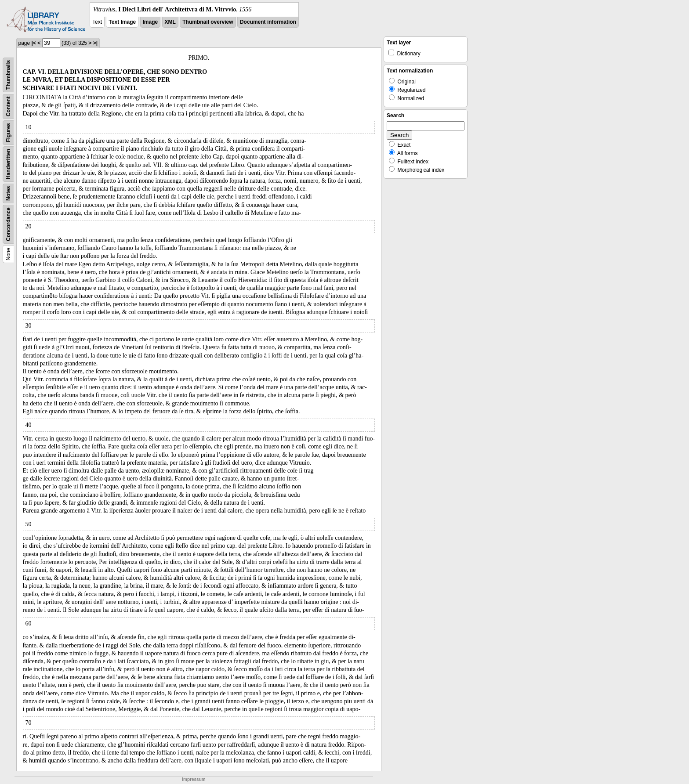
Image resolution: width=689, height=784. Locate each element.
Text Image (122, 22)
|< (34, 43)
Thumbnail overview (208, 22)
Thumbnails (8, 75)
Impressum (194, 779)
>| (95, 43)
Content (8, 107)
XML (170, 22)
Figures (8, 132)
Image (150, 22)
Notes (8, 193)
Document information (268, 22)
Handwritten (8, 164)
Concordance (8, 224)
